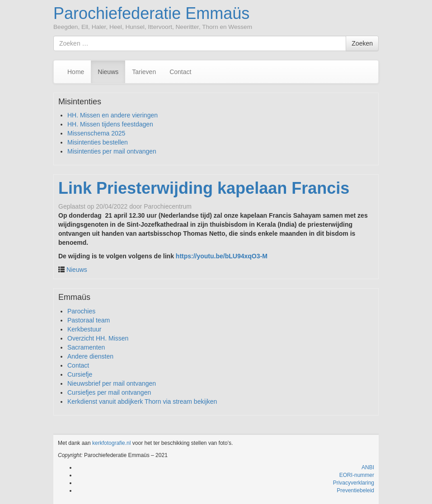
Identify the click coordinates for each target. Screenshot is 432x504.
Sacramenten (86, 347)
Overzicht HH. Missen (98, 338)
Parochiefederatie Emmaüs (151, 13)
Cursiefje (80, 374)
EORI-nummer (357, 475)
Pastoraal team (89, 320)
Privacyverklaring (354, 483)
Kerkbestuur (84, 329)
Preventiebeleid (355, 490)
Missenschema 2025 (96, 133)
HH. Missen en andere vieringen (113, 115)
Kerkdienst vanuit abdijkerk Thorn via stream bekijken (142, 401)
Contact (180, 72)
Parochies (81, 311)
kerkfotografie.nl (111, 443)
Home (76, 72)
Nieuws (108, 72)
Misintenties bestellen (98, 142)
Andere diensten (90, 356)
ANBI (368, 467)
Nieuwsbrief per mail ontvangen (112, 383)
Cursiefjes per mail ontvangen (109, 392)
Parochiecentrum (168, 206)
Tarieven (144, 72)
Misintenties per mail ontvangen (112, 151)
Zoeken (362, 43)
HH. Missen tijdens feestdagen (110, 124)
